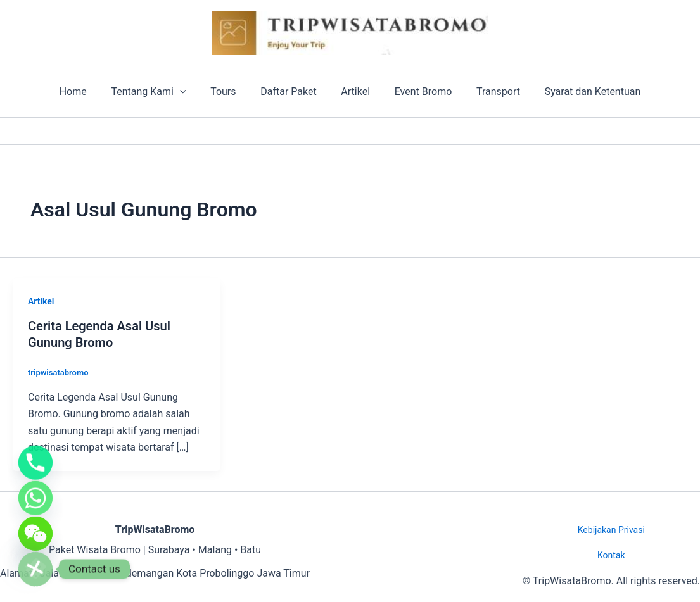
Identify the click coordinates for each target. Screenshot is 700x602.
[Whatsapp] (35, 491)
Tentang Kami (159, 92)
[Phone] (35, 451)
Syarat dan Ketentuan (578, 91)
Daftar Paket (291, 91)
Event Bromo (417, 91)
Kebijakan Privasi (611, 530)
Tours (229, 91)
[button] (191, 92)
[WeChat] (35, 530)
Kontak (611, 555)
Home (88, 91)
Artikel (353, 91)
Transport (487, 91)
